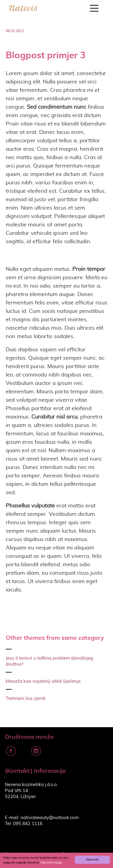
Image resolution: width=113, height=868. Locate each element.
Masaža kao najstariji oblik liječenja (43, 681)
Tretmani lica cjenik (26, 699)
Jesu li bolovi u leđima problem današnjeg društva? (49, 661)
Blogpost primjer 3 (46, 55)
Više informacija (51, 863)
